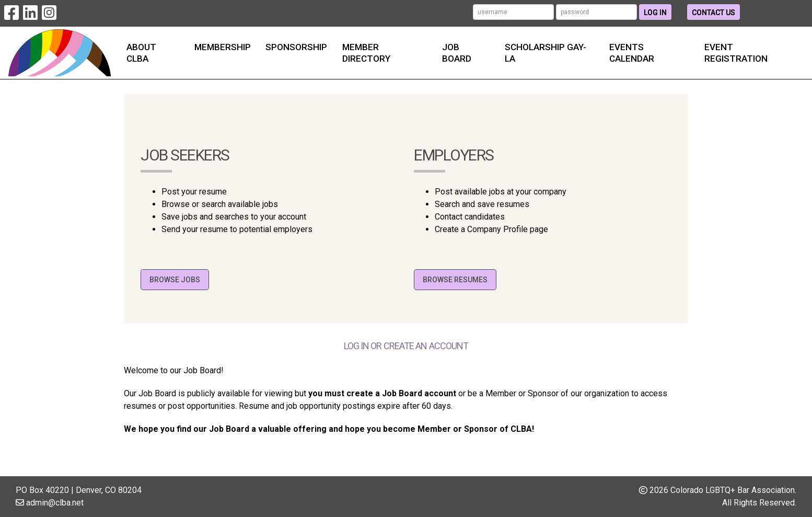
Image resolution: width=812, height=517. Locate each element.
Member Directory (366, 53)
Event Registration (736, 53)
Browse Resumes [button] (455, 280)
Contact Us (714, 13)
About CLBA (141, 53)
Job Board (457, 53)
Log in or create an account (406, 346)
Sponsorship (296, 47)
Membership (223, 47)
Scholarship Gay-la (546, 53)
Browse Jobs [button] (175, 280)
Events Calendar (632, 53)
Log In (655, 13)
